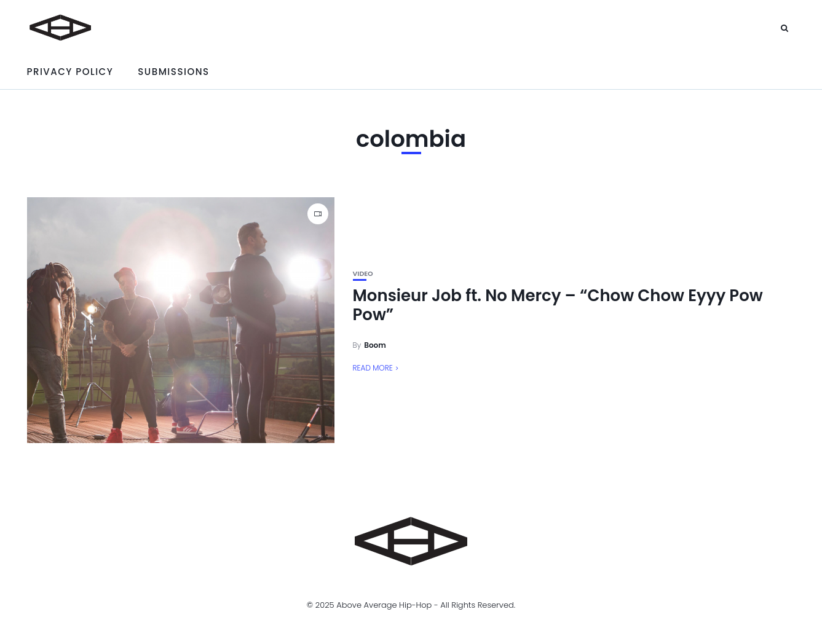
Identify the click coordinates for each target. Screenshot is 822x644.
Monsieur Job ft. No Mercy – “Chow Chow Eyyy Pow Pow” (558, 305)
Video (363, 274)
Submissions (173, 72)
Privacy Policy (70, 72)
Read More (373, 368)
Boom (375, 345)
